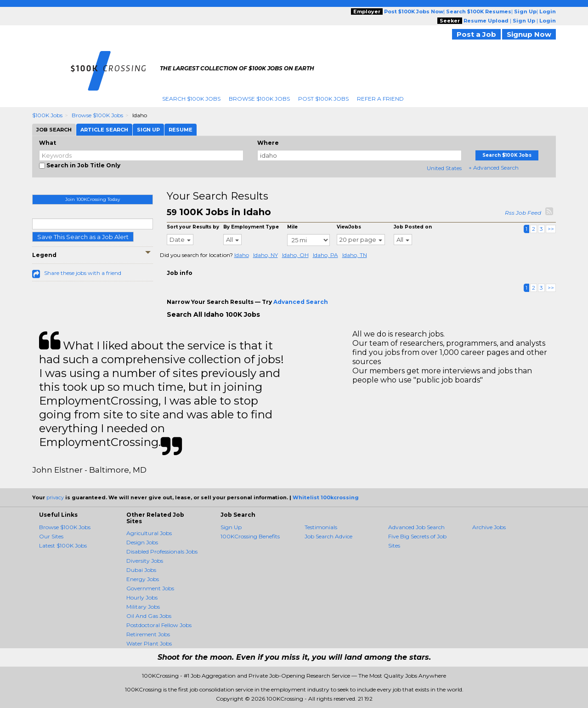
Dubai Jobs (141, 570)
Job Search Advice (328, 536)
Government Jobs (150, 588)
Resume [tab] (181, 130)
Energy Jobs (143, 579)
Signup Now (529, 34)
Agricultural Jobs (149, 533)
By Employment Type (251, 227)
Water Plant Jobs (149, 643)
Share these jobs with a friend (83, 273)
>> (551, 229)
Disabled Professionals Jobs (162, 551)
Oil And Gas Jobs (149, 616)
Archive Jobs (489, 527)
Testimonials (321, 527)
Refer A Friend (380, 99)
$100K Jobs (47, 115)
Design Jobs (142, 542)
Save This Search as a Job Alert (83, 237)
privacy (55, 497)
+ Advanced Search (494, 168)
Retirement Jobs (148, 634)
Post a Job (476, 34)
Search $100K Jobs (191, 99)
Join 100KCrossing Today (93, 199)
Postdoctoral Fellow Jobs (159, 625)
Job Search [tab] (54, 130)
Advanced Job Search (416, 527)
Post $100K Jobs (323, 99)
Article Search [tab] (104, 130)
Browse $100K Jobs (259, 99)
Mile (292, 227)
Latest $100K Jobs (63, 545)
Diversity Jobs (145, 561)
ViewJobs (349, 227)
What (48, 143)
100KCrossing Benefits (250, 536)
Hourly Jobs (142, 597)
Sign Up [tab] (148, 130)
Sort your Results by (193, 227)
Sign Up (231, 527)
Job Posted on (413, 227)
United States (444, 168)
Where (268, 143)
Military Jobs (143, 607)
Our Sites (51, 536)
